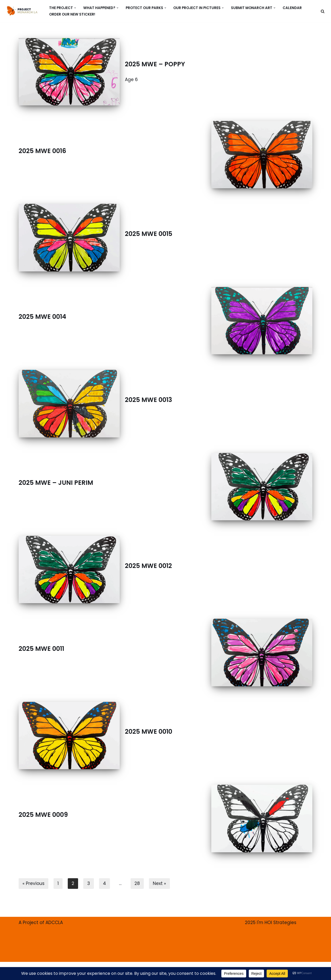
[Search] (323, 11)
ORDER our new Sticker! (72, 14)
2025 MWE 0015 (149, 234)
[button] (75, 8)
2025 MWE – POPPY (155, 64)
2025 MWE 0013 (148, 400)
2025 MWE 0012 (148, 566)
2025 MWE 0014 (42, 317)
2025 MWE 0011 (41, 649)
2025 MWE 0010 (149, 732)
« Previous (33, 883)
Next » (159, 883)
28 (137, 883)
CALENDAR (292, 8)
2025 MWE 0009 (43, 815)
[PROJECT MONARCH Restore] (22, 11)
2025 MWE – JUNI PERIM (56, 483)
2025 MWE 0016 (42, 151)
